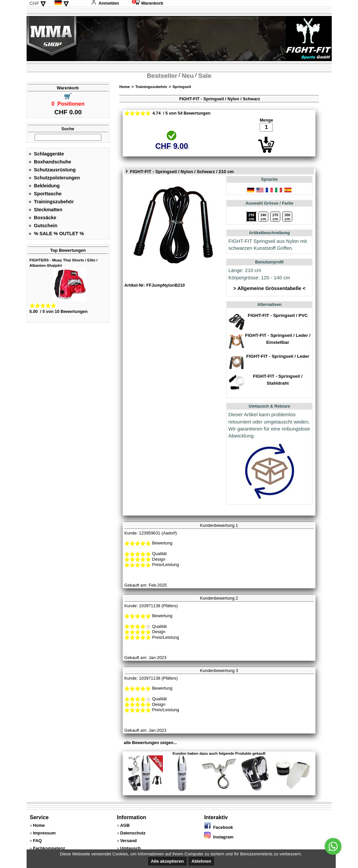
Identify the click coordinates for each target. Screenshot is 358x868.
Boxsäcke (43, 218)
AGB (125, 825)
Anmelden (105, 3)
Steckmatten (46, 210)
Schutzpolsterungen (55, 178)
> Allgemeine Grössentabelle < (269, 288)
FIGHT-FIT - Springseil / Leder (278, 356)
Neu (188, 76)
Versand (128, 841)
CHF (34, 3)
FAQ (37, 841)
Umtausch (130, 848)
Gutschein (43, 226)
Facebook (219, 827)
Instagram (219, 837)
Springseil (182, 87)
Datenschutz (133, 833)
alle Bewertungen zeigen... (150, 743)
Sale (205, 76)
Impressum (44, 833)
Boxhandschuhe (50, 162)
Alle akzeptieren (167, 861)
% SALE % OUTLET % (57, 234)
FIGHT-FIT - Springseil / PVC (278, 315)
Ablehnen (201, 861)
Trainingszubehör (52, 202)
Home (125, 87)
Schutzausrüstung (52, 170)
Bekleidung (44, 186)
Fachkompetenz (49, 848)
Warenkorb (148, 3)
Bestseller (162, 76)
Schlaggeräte (47, 154)
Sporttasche (45, 194)
